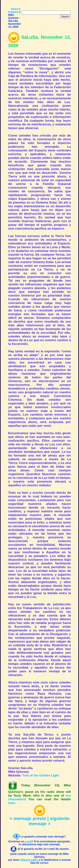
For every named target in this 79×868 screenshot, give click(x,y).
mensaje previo (30, 818)
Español (13, 12)
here (12, 803)
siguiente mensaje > (49, 821)
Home (14, 9)
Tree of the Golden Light (41, 775)
